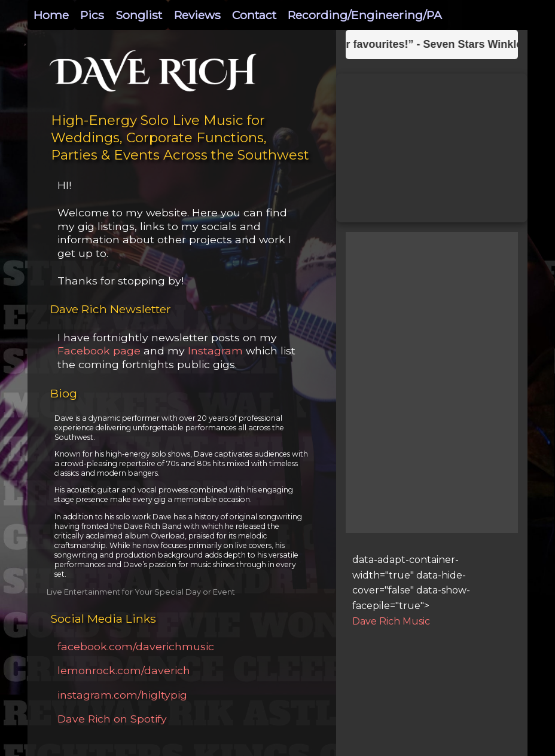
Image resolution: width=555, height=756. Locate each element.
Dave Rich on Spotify (112, 719)
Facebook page (99, 351)
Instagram (214, 351)
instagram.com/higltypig (122, 695)
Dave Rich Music (391, 621)
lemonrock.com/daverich (124, 670)
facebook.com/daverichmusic (136, 646)
